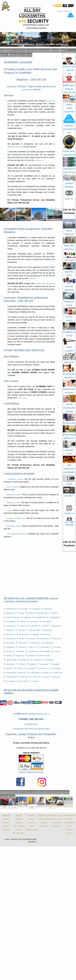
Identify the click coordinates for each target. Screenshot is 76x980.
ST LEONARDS (56, 668)
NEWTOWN (31, 656)
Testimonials (57, 792)
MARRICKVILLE (34, 651)
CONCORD (34, 626)
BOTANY (17, 617)
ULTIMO (35, 677)
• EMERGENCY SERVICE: (14, 526)
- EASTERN (54, 598)
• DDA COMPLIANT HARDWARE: (16, 534)
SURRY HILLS (22, 673)
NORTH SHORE (11, 660)
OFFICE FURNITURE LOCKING (69, 408)
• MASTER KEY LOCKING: (14, 495)
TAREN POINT (24, 677)
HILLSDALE (31, 639)
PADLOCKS (69, 362)
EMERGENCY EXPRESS (15, 147)
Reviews (5, 55)
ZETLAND (36, 681)
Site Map (29, 55)
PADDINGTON (25, 660)
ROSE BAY (10, 668)
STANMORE (31, 668)
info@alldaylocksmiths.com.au (38, 714)
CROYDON (21, 630)
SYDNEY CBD (58, 673)
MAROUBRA (46, 651)
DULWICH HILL (24, 634)
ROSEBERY (56, 664)
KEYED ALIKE (69, 423)
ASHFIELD (21, 613)
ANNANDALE (36, 609)
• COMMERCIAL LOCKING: (15, 479)
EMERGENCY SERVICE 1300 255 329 (69, 89)
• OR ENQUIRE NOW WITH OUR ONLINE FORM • (31, 729)
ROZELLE (20, 668)
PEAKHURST (49, 660)
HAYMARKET (10, 643)
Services (55, 50)
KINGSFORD (10, 647)
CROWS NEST (56, 626)
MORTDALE (20, 656)
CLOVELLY (23, 626)
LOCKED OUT (32, 50)
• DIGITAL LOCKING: (12, 487)
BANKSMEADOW (40, 617)
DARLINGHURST (34, 630)
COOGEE (44, 626)
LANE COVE (33, 647)
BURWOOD (27, 617)
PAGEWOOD (37, 660)
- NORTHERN (9, 601)
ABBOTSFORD (11, 609)
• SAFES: (9, 510)
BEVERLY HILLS (43, 613)
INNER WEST (23, 643)
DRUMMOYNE (11, 634)
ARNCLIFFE (48, 609)
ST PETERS (10, 673)
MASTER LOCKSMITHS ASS (69, 129)
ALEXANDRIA (24, 609)
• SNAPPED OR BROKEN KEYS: (16, 518)
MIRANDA (22, 651)
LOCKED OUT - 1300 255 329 (69, 70)
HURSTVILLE (57, 639)
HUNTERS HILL (44, 639)
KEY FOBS (69, 260)
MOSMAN (9, 656)
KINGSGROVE (49, 643)
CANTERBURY (11, 622)
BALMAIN (31, 613)
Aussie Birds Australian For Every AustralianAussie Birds (6, 822)
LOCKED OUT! (39, 160)
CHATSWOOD (47, 622)
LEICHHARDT (45, 647)
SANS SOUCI (43, 668)
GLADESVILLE (11, 639)
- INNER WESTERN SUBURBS (26, 601)
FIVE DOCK (46, 634)
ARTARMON (10, 613)
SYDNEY (22, 598)
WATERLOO (57, 677)
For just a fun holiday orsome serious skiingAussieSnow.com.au (32, 822)
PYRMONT (22, 664)
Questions (13, 55)
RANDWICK (33, 664)
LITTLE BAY (57, 647)
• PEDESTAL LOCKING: (13, 503)
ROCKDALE (44, 664)
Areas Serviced (44, 50)
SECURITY (69, 496)
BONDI (8, 617)
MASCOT (57, 651)
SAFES (69, 484)
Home (2, 50)
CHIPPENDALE (11, 626)
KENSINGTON (35, 643)
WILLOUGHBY (11, 681)
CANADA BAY (34, 622)
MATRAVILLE (10, 651)
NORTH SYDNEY (44, 656)
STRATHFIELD (35, 673)
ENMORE (36, 634)
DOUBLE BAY (48, 630)
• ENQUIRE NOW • (31, 724)
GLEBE (22, 639)
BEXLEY (55, 613)
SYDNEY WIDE (11, 677)
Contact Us (21, 55)
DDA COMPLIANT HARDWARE (69, 469)
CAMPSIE (23, 622)
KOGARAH (22, 647)
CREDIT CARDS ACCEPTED (31, 772)
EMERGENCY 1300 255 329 (15, 50)
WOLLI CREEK (24, 681)
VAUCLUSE (45, 677)
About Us (63, 50)
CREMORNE (10, 630)
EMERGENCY (12, 87)
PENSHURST (10, 664)
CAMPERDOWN (55, 617)
